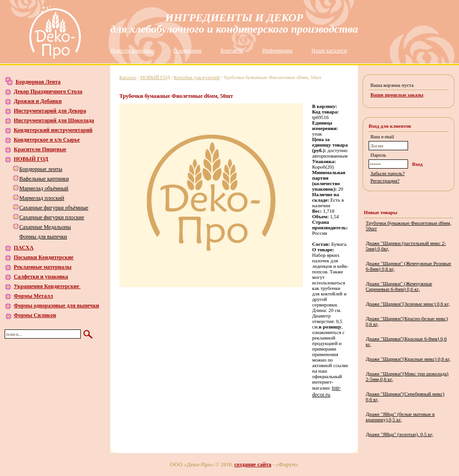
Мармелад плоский (42, 198)
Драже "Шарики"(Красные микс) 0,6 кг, (408, 359)
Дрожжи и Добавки (38, 101)
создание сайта (253, 465)
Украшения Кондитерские (47, 286)
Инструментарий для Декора (50, 111)
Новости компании (132, 51)
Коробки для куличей (197, 77)
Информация (277, 51)
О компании (188, 51)
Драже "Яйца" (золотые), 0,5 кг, (400, 434)
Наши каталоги (329, 51)
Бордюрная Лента (38, 82)
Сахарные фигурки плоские (52, 217)
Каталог (128, 77)
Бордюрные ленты (41, 169)
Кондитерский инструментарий (53, 130)
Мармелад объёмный (44, 188)
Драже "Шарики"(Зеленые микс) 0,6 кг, (408, 304)
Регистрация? (385, 181)
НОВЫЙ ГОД (31, 159)
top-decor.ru (326, 391)
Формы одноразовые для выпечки (56, 306)
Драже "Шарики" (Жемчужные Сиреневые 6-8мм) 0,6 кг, (399, 286)
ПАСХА (24, 248)
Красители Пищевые (40, 149)
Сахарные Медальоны (45, 227)
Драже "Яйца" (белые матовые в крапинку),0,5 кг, (400, 417)
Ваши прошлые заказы (397, 95)
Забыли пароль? (388, 173)
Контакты (232, 51)
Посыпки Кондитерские (44, 257)
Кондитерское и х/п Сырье (47, 140)
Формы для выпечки (43, 237)
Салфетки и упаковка (41, 277)
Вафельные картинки (44, 179)
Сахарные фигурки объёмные (54, 208)
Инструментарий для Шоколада (54, 120)
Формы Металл (33, 296)
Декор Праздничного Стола (48, 91)
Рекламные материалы (43, 267)
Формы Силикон (35, 315)
